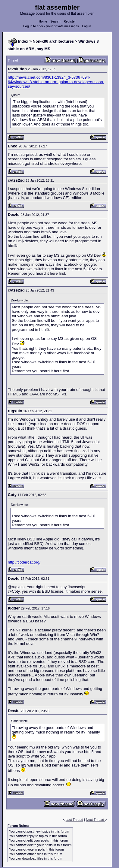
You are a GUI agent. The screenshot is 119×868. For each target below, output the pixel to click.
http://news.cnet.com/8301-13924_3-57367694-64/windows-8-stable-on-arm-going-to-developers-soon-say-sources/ (56, 82)
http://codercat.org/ (24, 562)
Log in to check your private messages (51, 26)
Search (55, 21)
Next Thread (95, 820)
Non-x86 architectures (53, 41)
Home (43, 21)
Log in (87, 26)
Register (70, 21)
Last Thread (75, 820)
